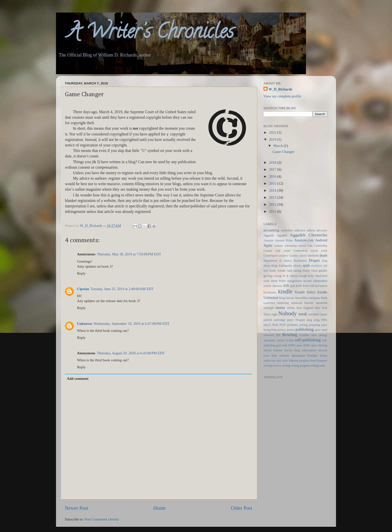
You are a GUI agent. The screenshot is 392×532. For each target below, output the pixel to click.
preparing (314, 325)
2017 (273, 169)
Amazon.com (304, 240)
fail (325, 266)
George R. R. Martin (286, 276)
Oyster (323, 314)
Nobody (287, 313)
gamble (323, 271)
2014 (273, 190)
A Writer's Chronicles (145, 33)
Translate (312, 356)
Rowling (290, 335)
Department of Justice (277, 261)
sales (314, 335)
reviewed (269, 335)
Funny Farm (310, 271)
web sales (282, 361)
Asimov (278, 246)
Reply (81, 273)
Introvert (277, 286)
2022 (273, 132)
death (323, 255)
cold (278, 251)
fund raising (294, 271)
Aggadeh (282, 235)
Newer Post (76, 508)
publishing (305, 329)
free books (270, 271)
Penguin (300, 320)
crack (324, 251)
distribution (300, 261)
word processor (272, 366)
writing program (300, 366)
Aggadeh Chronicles (308, 235)
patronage (280, 320)
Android (321, 240)
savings (323, 335)
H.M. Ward (315, 276)
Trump (323, 356)
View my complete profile (282, 96)
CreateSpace (271, 256)
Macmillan (301, 298)
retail (324, 330)
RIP (278, 335)
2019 (273, 139)
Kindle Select (305, 292)
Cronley (294, 256)
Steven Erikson (273, 350)
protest (291, 330)
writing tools (318, 366)
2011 (273, 211)
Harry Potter (278, 281)
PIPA (324, 320)
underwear (270, 361)
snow (299, 345)
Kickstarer (321, 286)
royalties (304, 335)
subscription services (315, 350)
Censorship (321, 246)
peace (290, 320)
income (307, 281)
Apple (268, 245)
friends (281, 271)
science (281, 340)
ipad (292, 286)
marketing (283, 303)
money (280, 308)
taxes (266, 356)
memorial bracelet (302, 303)
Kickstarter (270, 292)
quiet (318, 330)
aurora (302, 246)
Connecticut (300, 251)
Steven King (292, 350)
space (314, 345)
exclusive (317, 266)
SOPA (307, 345)
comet (287, 251)
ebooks (298, 266)
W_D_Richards (92, 226)
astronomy (291, 246)
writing (286, 366)
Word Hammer (319, 361)
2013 (273, 197)
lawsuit (290, 298)
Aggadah (269, 235)
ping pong (313, 320)
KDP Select (303, 286)
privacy (282, 330)
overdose (313, 314)
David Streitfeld (309, 256)
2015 (273, 183)
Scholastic (269, 340)
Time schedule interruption (288, 356)
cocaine (268, 251)
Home (159, 508)
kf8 (312, 286)
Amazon (268, 240)
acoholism (287, 230)
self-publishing (308, 340)
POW (282, 325)
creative (283, 256)
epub (306, 265)
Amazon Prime (284, 240)
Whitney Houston (299, 361)
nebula (291, 308)
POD (275, 325)
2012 (273, 204)
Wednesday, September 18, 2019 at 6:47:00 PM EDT (131, 324)
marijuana (314, 298)
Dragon (314, 260)
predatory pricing (297, 325)
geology (268, 276)
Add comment (78, 379)
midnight (269, 308)
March (279, 146)
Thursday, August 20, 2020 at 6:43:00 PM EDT (131, 353)
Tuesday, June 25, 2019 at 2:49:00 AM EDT (122, 289)
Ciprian (83, 289)
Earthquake (285, 266)
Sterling (323, 345)
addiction (300, 230)
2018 (273, 162)
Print (274, 330)
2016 (273, 176)
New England (305, 308)
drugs (274, 266)
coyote (314, 251)
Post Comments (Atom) (102, 519)
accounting (271, 230)
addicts (311, 230)
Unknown (84, 324)
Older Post (241, 508)
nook (303, 314)
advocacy (322, 230)
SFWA (292, 345)
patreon (268, 320)
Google (303, 276)
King (282, 298)
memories (322, 303)
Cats (310, 246)
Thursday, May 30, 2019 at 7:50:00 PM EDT (129, 254)
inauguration (294, 281)
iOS (286, 286)
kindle (285, 291)
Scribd (290, 340)
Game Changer (283, 152)
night (274, 314)
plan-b (267, 325)
